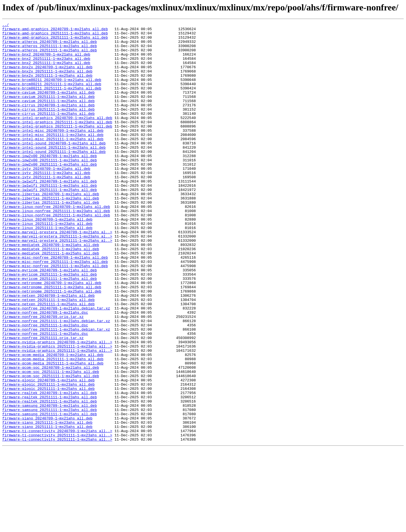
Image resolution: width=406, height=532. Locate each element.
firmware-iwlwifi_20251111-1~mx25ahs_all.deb (49, 223)
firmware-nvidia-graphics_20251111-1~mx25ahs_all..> (57, 416)
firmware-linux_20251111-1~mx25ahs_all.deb (47, 269)
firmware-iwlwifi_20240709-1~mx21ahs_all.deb (49, 213)
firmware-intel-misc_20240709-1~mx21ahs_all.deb (53, 152)
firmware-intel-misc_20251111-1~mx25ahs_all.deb (53, 162)
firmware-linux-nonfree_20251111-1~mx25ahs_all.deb (56, 254)
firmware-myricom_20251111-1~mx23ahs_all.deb (49, 325)
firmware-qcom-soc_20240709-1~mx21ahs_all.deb (51, 437)
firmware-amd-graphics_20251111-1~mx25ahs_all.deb (55, 41)
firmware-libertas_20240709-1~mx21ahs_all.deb (51, 228)
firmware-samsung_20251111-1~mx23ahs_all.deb (49, 487)
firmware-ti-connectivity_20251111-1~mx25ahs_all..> (57, 523)
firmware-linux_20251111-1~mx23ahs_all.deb (47, 264)
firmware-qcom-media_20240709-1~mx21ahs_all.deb (53, 421)
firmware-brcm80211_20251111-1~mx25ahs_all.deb (52, 102)
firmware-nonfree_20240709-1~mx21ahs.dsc (45, 371)
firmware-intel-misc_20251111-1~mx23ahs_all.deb (53, 157)
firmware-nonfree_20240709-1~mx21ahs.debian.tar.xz (56, 366)
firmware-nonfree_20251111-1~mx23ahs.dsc (45, 386)
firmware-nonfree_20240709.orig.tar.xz (43, 376)
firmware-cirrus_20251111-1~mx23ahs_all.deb (48, 127)
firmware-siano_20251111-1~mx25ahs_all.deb (47, 508)
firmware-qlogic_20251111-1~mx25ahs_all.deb (48, 462)
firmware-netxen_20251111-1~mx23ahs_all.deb (48, 355)
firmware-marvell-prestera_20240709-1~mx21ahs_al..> (57, 274)
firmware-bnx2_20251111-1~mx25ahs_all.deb (46, 71)
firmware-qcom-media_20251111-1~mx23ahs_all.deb (53, 427)
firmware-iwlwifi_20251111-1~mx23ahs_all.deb (49, 218)
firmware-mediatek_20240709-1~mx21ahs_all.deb (51, 289)
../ (5, 25)
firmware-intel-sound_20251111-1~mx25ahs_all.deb (54, 178)
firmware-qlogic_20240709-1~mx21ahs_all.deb (48, 452)
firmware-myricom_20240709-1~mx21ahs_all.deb (49, 320)
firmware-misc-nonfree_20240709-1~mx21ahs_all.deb (55, 305)
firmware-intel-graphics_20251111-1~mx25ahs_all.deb (57, 147)
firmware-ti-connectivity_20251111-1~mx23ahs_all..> (57, 518)
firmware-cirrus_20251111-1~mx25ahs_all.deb (48, 132)
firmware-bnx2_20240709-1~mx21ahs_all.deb (46, 61)
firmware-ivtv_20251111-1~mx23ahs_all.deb (46, 203)
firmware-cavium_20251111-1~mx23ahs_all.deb (48, 112)
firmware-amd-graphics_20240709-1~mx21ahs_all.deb (55, 30)
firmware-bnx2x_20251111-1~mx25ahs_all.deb (47, 86)
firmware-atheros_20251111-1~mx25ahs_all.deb (49, 56)
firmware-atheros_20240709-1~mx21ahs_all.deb (49, 46)
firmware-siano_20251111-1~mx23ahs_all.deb (47, 503)
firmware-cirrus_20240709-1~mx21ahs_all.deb (48, 122)
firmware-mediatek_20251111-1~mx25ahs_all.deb (51, 300)
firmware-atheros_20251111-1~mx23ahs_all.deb (49, 51)
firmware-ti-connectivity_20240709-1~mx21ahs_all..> (57, 513)
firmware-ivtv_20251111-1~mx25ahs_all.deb (46, 208)
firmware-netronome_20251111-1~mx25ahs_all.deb (52, 345)
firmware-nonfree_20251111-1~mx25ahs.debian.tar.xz (56, 391)
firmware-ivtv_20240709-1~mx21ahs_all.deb (46, 198)
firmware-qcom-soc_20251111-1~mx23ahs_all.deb (51, 442)
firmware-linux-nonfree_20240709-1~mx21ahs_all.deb (56, 244)
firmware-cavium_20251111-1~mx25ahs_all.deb (48, 117)
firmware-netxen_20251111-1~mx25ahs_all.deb (48, 360)
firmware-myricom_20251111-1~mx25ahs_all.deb (49, 330)
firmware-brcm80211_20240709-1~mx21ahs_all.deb (52, 91)
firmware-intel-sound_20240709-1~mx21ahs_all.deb (54, 168)
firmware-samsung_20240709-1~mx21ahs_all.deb (49, 482)
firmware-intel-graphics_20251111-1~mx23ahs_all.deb (57, 142)
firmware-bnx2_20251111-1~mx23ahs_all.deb (46, 66)
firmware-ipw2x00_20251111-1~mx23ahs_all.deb (49, 188)
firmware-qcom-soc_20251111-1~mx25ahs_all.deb (51, 447)
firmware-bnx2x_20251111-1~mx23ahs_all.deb (47, 81)
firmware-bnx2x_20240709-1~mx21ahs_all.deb (47, 76)
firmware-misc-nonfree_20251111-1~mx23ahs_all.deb (55, 310)
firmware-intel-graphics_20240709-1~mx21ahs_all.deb (57, 137)
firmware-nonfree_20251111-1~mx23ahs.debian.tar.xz (56, 381)
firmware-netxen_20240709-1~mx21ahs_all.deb (48, 350)
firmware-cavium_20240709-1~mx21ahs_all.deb (48, 107)
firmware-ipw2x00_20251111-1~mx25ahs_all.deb (49, 193)
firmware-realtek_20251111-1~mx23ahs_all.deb (49, 472)
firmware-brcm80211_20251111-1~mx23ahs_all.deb (52, 96)
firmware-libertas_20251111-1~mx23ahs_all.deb (51, 234)
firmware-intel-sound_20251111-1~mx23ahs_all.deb (54, 173)
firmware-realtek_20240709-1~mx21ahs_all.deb (49, 467)
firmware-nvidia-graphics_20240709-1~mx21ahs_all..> (57, 406)
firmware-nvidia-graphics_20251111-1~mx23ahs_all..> (57, 411)
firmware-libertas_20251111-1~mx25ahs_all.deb (51, 239)
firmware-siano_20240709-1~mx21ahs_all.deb (47, 498)
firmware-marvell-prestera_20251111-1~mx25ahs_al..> (57, 284)
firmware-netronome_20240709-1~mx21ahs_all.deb (52, 335)
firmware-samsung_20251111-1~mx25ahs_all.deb (49, 493)
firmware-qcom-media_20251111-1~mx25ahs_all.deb (53, 432)
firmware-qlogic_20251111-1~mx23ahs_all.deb (48, 457)
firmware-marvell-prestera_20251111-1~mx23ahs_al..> (57, 279)
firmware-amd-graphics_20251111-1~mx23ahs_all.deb (55, 36)
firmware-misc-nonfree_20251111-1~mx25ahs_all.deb (55, 315)
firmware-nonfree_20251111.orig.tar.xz (43, 401)
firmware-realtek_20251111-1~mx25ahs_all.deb (49, 477)
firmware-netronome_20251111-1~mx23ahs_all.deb (52, 340)
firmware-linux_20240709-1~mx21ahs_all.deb (47, 259)
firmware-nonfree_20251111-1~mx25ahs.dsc (45, 396)
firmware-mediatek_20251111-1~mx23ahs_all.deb (51, 294)
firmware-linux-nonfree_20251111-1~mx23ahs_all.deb (56, 249)
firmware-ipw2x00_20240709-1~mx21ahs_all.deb (49, 183)
